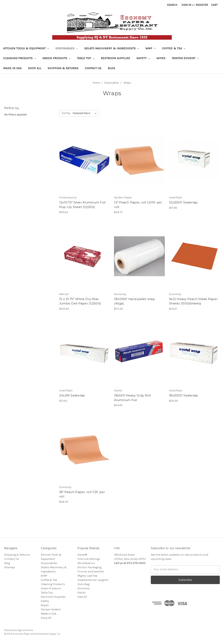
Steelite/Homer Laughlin (93, 580)
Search (172, 5)
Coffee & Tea (174, 48)
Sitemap (10, 567)
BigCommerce (25, 630)
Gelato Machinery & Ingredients (112, 48)
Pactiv (81, 593)
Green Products (56, 58)
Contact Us (93, 68)
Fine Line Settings (89, 559)
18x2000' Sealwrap (183, 395)
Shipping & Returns (63, 68)
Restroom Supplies (115, 58)
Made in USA (12, 68)
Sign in (186, 5)
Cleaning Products (20, 58)
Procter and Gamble (90, 572)
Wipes (161, 58)
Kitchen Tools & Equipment (26, 48)
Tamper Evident (185, 58)
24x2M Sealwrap (72, 395)
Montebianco (86, 563)
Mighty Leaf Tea (87, 576)
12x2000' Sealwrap (183, 202)
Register (202, 5)
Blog (111, 68)
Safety (143, 58)
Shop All (35, 68)
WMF (150, 48)
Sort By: (66, 113)
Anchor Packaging (89, 567)
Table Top (86, 58)
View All (82, 597)
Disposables (67, 48)
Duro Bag (83, 584)
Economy (83, 588)
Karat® (82, 555)
